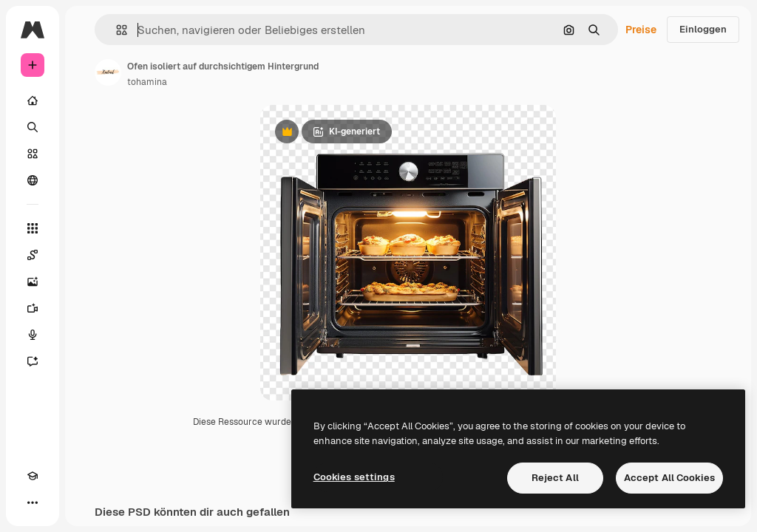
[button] (116, 30)
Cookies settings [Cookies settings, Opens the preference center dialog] (354, 477)
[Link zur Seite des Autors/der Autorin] (108, 72)
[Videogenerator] (33, 308)
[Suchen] (33, 127)
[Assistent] (33, 361)
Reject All (555, 478)
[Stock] (33, 154)
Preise (641, 30)
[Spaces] (33, 255)
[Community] (33, 180)
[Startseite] (33, 100)
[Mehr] (33, 502)
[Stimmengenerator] (33, 335)
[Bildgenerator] (33, 282)
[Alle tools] (33, 228)
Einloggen (703, 29)
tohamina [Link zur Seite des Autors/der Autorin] (147, 82)
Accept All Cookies (669, 478)
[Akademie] (33, 476)
